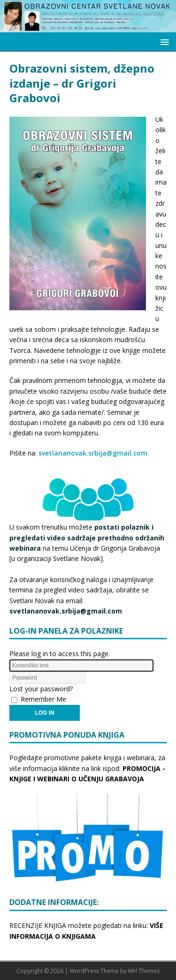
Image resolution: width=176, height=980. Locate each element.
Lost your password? (41, 689)
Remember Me (43, 699)
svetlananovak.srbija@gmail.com (93, 453)
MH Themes (144, 971)
